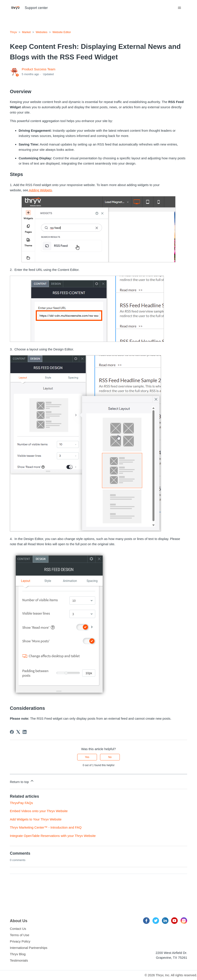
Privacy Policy (20, 941)
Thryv (13, 32)
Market (26, 32)
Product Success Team (39, 69)
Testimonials (19, 960)
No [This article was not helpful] (110, 757)
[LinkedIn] (25, 732)
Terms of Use (20, 935)
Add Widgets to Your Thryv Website (36, 819)
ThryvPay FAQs (21, 803)
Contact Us (18, 929)
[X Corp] (18, 732)
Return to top (22, 781)
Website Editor (62, 32)
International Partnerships (29, 948)
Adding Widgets (40, 190)
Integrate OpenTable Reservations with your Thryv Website (53, 836)
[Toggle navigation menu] (179, 8)
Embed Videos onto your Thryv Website (39, 811)
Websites (42, 32)
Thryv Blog (18, 954)
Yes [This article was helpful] (87, 757)
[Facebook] (12, 732)
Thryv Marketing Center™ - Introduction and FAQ (46, 827)
